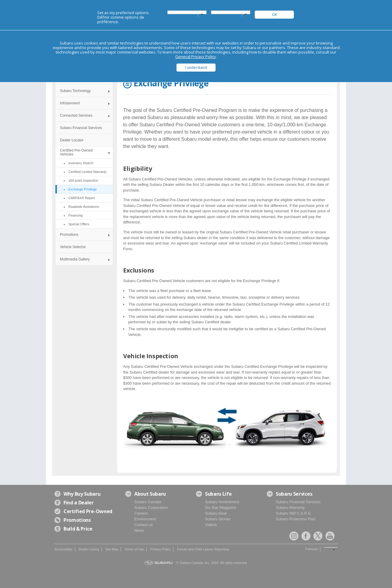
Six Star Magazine (221, 508)
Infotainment (70, 103)
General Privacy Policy (196, 57)
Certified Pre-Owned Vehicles (76, 152)
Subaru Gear (216, 513)
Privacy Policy (160, 549)
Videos (211, 525)
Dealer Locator (72, 140)
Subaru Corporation (151, 508)
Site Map (112, 549)
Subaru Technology (75, 91)
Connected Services (76, 115)
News (139, 530)
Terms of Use (134, 549)
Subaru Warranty (290, 508)
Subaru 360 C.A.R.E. (294, 513)
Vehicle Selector (73, 247)
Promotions (69, 235)
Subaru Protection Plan (296, 519)
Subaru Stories (218, 519)
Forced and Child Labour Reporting (203, 549)
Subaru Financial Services (81, 128)
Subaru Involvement (222, 502)
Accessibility (64, 549)
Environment (145, 519)
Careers (141, 513)
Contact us (143, 525)
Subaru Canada (148, 502)
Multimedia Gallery (75, 259)
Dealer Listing (89, 549)
